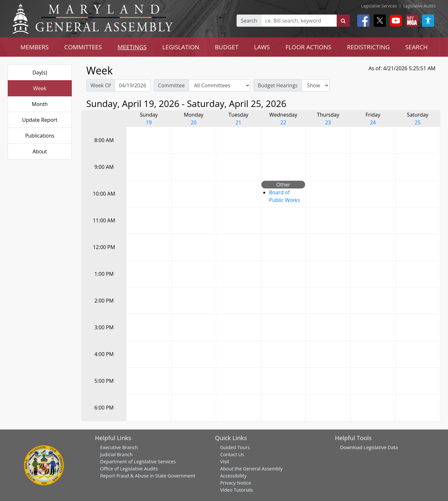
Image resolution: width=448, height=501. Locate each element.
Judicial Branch (116, 454)
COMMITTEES (83, 47)
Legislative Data (381, 447)
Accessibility (233, 476)
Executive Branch (119, 447)
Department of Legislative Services (138, 461)
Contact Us (232, 454)
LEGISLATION (181, 47)
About (40, 151)
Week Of (101, 85)
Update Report (40, 120)
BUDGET (227, 47)
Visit (225, 461)
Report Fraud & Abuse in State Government (148, 476)
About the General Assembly (251, 468)
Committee (171, 85)
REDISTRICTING (368, 47)
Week (40, 88)
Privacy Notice (236, 483)
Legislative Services (379, 6)
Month (40, 104)
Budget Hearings (278, 85)
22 (283, 122)
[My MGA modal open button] (411, 21)
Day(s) (40, 72)
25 (417, 122)
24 (373, 122)
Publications (40, 136)
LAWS (262, 47)
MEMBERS (34, 47)
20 (193, 122)
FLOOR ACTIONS (308, 47)
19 (149, 122)
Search (249, 21)
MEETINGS (132, 47)
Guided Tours (235, 447)
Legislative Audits (419, 6)
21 (238, 122)
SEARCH (416, 47)
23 (328, 122)
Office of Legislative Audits (129, 468)
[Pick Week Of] (133, 85)
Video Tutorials (237, 490)
